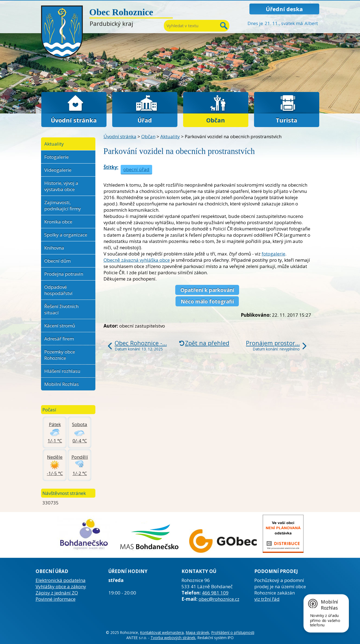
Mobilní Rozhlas (62, 384)
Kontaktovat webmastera (162, 632)
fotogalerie (273, 254)
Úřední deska (284, 9)
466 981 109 (215, 593)
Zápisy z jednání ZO (57, 593)
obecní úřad (136, 169)
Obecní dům (57, 261)
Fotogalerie (57, 157)
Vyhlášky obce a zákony (61, 586)
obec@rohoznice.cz (219, 599)
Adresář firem (59, 339)
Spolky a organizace (66, 235)
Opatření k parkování (207, 290)
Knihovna (54, 248)
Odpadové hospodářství (58, 290)
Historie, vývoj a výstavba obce (61, 186)
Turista (287, 120)
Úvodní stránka (74, 120)
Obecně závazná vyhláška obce (137, 260)
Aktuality (170, 136)
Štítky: (111, 167)
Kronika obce (58, 222)
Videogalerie (58, 170)
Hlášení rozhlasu (62, 371)
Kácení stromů (60, 326)
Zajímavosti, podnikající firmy (63, 205)
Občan (216, 120)
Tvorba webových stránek (173, 638)
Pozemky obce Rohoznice (60, 355)
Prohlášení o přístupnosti (233, 632)
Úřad (145, 120)
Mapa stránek (198, 632)
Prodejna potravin (64, 274)
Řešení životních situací (61, 309)
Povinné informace (56, 599)
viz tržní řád (267, 599)
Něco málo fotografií (207, 301)
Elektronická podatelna (61, 580)
